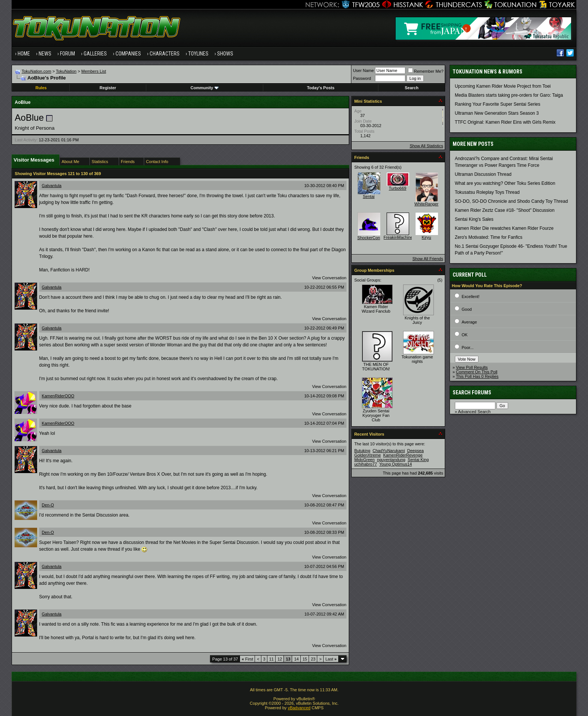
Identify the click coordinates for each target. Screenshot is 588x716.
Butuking (362, 451)
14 (296, 659)
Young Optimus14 (395, 464)
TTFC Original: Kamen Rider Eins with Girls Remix (505, 122)
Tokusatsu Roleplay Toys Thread (487, 192)
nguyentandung (391, 460)
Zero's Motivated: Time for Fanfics (489, 237)
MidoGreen (364, 460)
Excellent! (471, 297)
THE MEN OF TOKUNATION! (376, 367)
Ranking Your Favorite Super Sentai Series (498, 104)
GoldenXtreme (368, 455)
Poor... (468, 348)
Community (205, 88)
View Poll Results (472, 367)
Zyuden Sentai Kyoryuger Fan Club (376, 415)
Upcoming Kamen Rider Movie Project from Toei (503, 86)
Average (469, 322)
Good (467, 309)
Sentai (369, 196)
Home (24, 54)
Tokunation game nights (417, 359)
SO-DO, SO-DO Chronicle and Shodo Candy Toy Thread (511, 201)
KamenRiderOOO (58, 396)
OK (465, 335)
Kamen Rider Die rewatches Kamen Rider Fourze (504, 228)
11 (271, 659)
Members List (94, 71)
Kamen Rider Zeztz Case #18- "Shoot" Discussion (505, 210)
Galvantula (52, 186)
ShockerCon (369, 238)
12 (280, 659)
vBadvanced (299, 708)
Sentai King (418, 460)
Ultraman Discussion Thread (483, 174)
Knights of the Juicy (417, 320)
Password (362, 78)
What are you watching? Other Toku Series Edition (505, 183)
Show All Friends (428, 259)
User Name (363, 70)
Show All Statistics (426, 146)
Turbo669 (398, 188)
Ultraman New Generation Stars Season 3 (497, 113)
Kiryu (427, 237)
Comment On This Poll (477, 372)
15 (305, 659)
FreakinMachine (398, 237)
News (45, 54)
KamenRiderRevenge (403, 455)
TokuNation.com (37, 71)
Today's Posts (320, 88)
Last (331, 659)
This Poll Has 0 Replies (477, 376)
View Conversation (329, 278)
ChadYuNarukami (389, 451)
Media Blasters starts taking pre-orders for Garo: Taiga (509, 95)
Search (412, 88)
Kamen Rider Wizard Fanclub (376, 309)
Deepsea (415, 451)
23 (313, 659)
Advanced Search (474, 412)
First (248, 659)
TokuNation (66, 71)
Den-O (48, 505)
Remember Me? (426, 71)
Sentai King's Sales (474, 219)
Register (108, 88)
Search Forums (472, 392)
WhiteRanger (426, 204)
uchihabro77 (366, 464)
